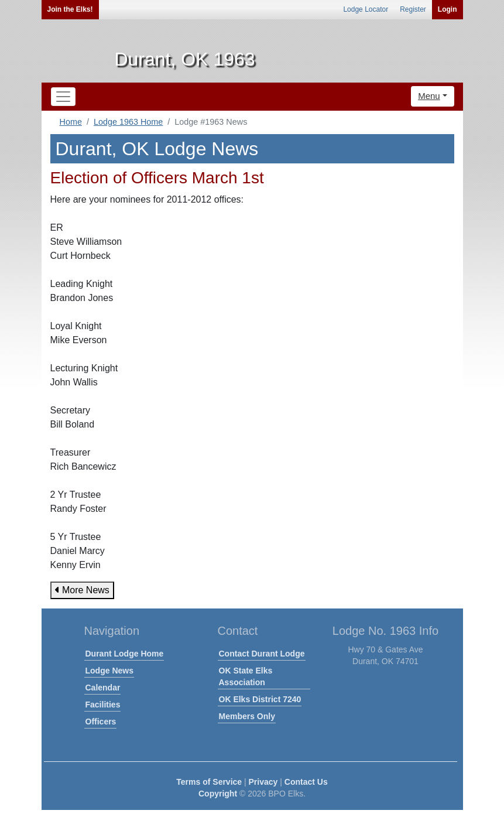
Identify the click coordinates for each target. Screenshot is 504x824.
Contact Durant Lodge (262, 654)
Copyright (218, 794)
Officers (101, 722)
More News (82, 590)
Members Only (247, 716)
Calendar (103, 688)
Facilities (103, 705)
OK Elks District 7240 (260, 699)
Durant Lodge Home (125, 654)
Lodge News (109, 671)
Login (448, 9)
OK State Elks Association (246, 676)
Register (413, 9)
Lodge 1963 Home (128, 122)
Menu (429, 96)
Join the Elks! (70, 9)
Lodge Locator (366, 9)
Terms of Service (209, 782)
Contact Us (306, 782)
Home (71, 122)
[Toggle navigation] (63, 97)
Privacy (263, 782)
